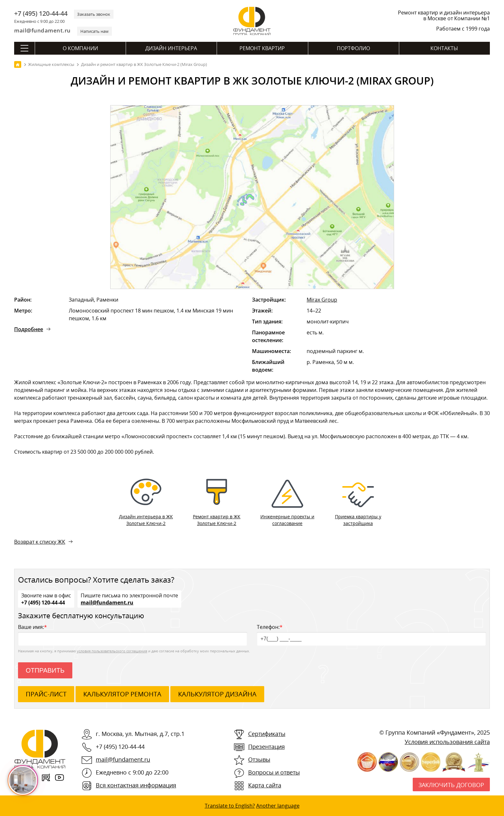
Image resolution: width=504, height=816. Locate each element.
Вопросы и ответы (274, 772)
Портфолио (353, 48)
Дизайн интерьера (171, 48)
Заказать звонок (94, 14)
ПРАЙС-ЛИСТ (46, 694)
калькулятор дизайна (217, 694)
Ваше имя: (133, 635)
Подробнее (29, 329)
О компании (80, 48)
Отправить (45, 670)
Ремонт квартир (262, 48)
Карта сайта (265, 785)
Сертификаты (267, 734)
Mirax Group (322, 300)
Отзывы (259, 759)
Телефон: (371, 635)
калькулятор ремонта (122, 694)
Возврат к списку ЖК (40, 542)
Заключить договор (451, 785)
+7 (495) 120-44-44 (41, 14)
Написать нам (94, 31)
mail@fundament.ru (42, 30)
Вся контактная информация (136, 785)
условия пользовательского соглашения (112, 651)
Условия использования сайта (447, 742)
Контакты (444, 48)
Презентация (266, 747)
